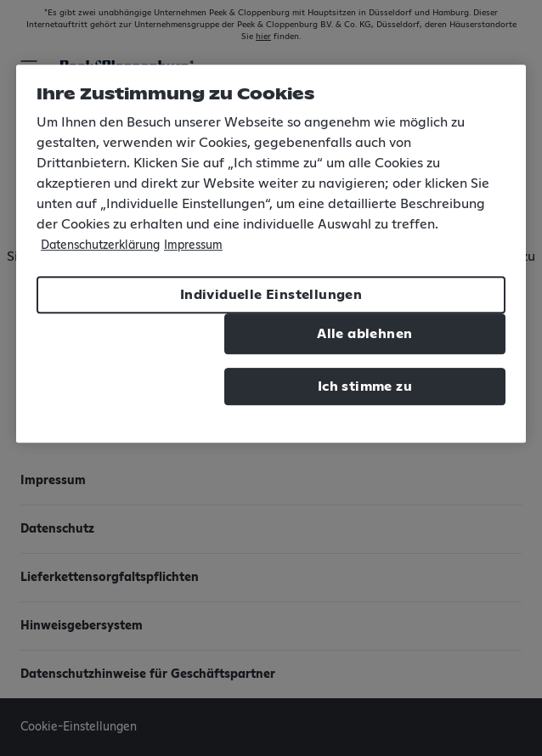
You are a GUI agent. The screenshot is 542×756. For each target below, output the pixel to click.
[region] (271, 254)
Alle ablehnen (364, 334)
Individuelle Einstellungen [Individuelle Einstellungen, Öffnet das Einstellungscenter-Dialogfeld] (271, 295)
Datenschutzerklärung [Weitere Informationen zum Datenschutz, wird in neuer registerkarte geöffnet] (100, 245)
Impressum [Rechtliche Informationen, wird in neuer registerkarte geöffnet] (193, 245)
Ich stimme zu (365, 386)
